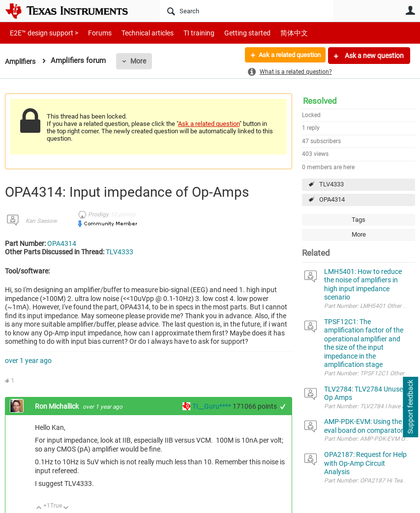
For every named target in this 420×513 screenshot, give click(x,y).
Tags (359, 220)
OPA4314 (332, 199)
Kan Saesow (41, 221)
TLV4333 (331, 184)
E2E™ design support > (41, 33)
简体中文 (273, 33)
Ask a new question (374, 56)
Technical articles (137, 33)
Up (39, 508)
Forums (92, 33)
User (410, 10)
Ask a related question (285, 56)
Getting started (230, 33)
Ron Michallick (58, 406)
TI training (186, 33)
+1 (283, 407)
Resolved (320, 101)
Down (66, 508)
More (141, 61)
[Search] (246, 11)
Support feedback (410, 407)
